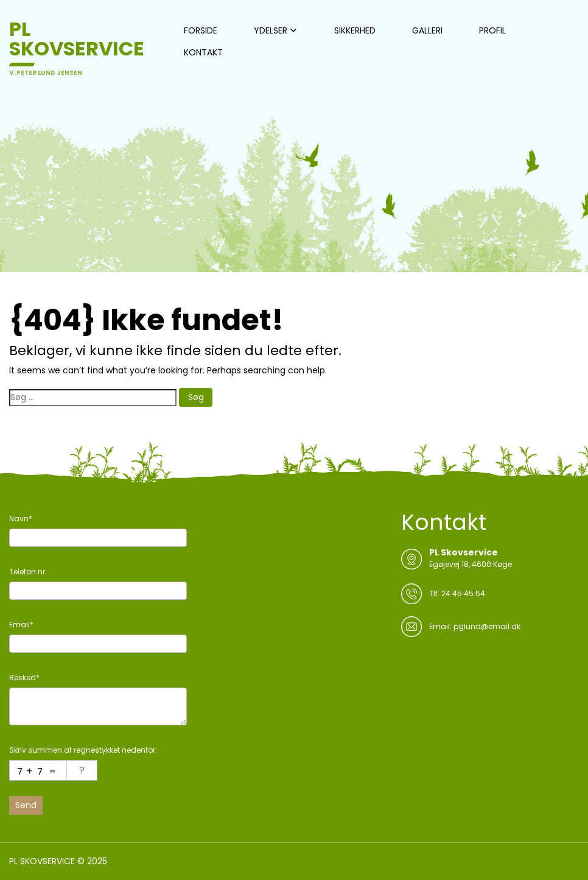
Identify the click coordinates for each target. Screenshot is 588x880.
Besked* (24, 678)
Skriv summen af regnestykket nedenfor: (83, 750)
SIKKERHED (355, 30)
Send (26, 805)
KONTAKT (203, 52)
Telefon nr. (28, 572)
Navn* (21, 519)
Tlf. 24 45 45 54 (457, 593)
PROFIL (492, 30)
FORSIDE (201, 30)
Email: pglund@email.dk (475, 626)
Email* (21, 625)
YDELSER (271, 30)
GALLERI (427, 30)
